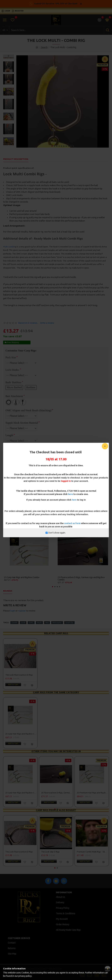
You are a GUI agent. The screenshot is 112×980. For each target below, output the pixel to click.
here (70, 494)
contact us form (73, 523)
